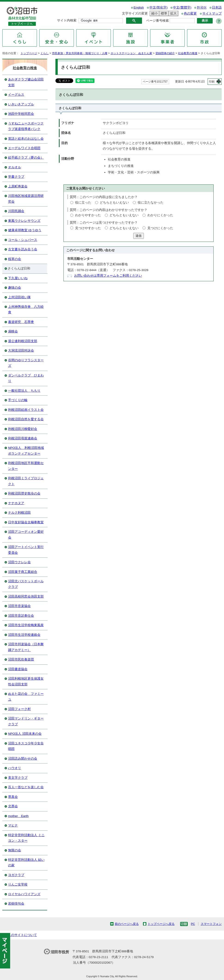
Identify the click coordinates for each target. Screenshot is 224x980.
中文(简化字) (159, 7)
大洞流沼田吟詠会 (21, 351)
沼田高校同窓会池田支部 (26, 597)
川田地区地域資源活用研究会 (26, 199)
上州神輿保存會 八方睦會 (26, 309)
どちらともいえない (114, 203)
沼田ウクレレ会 (19, 562)
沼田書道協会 (18, 669)
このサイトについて (22, 935)
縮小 (154, 13)
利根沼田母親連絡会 (23, 438)
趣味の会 (15, 288)
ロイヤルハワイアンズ (24, 894)
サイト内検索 (67, 20)
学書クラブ (16, 177)
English (139, 7)
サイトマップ (212, 13)
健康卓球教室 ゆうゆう (25, 230)
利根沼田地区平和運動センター (26, 466)
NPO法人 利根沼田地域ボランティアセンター (26, 451)
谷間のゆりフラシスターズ (26, 363)
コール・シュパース (23, 240)
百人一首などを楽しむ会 (26, 787)
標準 (163, 13)
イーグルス (16, 95)
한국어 (202, 7)
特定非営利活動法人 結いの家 (26, 863)
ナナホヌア (16, 503)
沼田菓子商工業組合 (23, 572)
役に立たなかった (151, 203)
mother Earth (18, 816)
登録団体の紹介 (165, 53)
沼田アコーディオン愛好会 (26, 534)
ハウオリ (15, 768)
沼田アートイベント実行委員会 (26, 550)
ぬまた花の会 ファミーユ (26, 697)
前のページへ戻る (127, 924)
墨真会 (13, 797)
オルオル (15, 167)
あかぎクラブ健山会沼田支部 (26, 82)
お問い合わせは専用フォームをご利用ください (108, 276)
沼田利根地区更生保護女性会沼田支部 (26, 681)
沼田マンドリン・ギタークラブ (26, 721)
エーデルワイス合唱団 (24, 148)
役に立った (83, 203)
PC (193, 924)
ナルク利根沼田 (19, 513)
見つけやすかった (88, 228)
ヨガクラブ (16, 875)
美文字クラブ (18, 778)
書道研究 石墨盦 (21, 322)
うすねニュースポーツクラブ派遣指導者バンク (26, 126)
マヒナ (13, 825)
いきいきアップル (21, 104)
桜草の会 (15, 259)
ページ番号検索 (157, 21)
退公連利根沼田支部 (23, 341)
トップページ (29, 53)
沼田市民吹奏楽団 (21, 659)
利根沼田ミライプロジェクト (26, 481)
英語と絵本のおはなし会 (26, 139)
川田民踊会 (16, 211)
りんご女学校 (18, 884)
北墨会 (13, 806)
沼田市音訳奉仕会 (21, 616)
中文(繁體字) (182, 7)
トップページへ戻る (161, 924)
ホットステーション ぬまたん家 (131, 53)
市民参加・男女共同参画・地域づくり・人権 (80, 53)
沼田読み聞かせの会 (23, 759)
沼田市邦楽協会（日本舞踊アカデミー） (26, 647)
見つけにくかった (160, 228)
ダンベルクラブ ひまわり (26, 378)
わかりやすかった (88, 215)
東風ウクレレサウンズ (24, 221)
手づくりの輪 (18, 400)
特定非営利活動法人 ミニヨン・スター (26, 838)
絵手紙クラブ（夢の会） (26, 158)
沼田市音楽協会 (19, 606)
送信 (139, 236)
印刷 (212, 82)
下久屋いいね (18, 278)
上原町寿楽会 (18, 186)
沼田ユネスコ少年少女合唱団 (26, 746)
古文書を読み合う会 (23, 249)
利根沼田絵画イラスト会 (26, 410)
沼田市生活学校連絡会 (24, 635)
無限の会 (15, 850)
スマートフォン (211, 924)
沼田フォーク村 (19, 709)
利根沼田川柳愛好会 (23, 429)
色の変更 (190, 13)
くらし (45, 53)
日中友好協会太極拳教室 (26, 522)
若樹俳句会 (16, 904)
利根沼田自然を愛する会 (26, 419)
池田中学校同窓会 (21, 114)
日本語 (217, 7)
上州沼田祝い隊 (19, 297)
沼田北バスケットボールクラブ (26, 584)
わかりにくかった (160, 215)
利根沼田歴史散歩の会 (24, 493)
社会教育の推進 (188, 53)
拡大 (173, 13)
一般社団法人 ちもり (24, 391)
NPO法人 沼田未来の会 (25, 734)
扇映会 (13, 331)
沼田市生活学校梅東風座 (26, 625)
